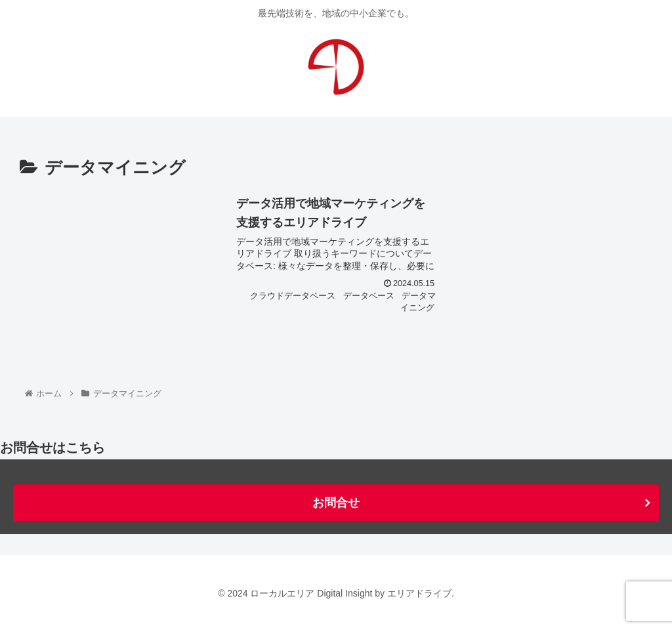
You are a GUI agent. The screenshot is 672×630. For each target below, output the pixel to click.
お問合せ (336, 503)
